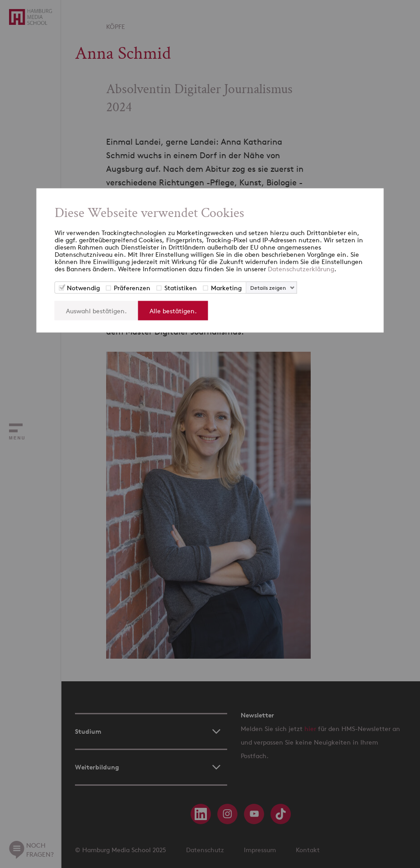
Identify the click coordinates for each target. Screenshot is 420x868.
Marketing (226, 288)
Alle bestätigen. (173, 311)
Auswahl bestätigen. (96, 311)
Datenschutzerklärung (301, 269)
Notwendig (83, 288)
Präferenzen (132, 288)
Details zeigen (268, 288)
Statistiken (181, 288)
